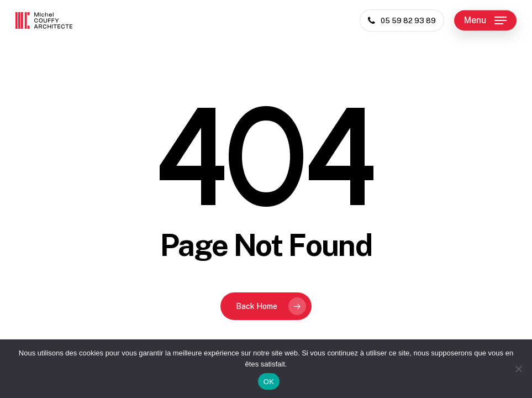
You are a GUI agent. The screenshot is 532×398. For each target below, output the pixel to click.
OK (269, 382)
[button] (485, 20)
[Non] (518, 369)
